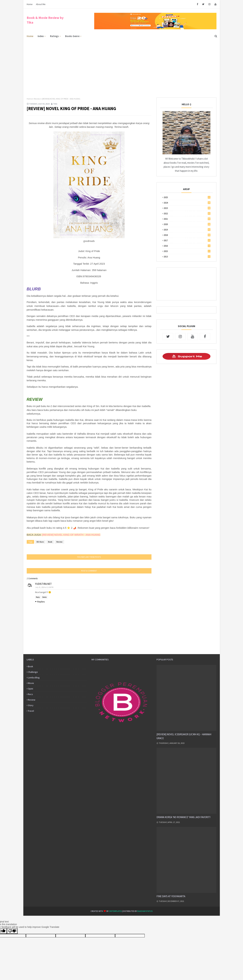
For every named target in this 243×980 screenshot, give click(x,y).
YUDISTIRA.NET (43, 584)
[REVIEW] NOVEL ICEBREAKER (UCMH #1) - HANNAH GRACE (184, 736)
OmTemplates (115, 911)
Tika (55, 104)
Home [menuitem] (30, 36)
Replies (41, 602)
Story (31, 705)
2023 (187, 208)
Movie (31, 683)
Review (37, 99)
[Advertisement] (122, 65)
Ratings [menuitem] (54, 36)
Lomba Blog (34, 678)
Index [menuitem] (41, 36)
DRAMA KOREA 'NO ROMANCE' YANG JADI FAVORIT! (183, 817)
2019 (187, 230)
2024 (187, 203)
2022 (187, 214)
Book (50, 542)
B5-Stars (40, 542)
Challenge (33, 672)
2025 (187, 197)
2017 (187, 240)
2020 (187, 224)
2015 (187, 251)
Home (30, 4)
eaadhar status (145, 911)
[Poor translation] (12, 931)
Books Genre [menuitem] (72, 36)
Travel (31, 711)
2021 (187, 219)
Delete (44, 597)
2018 (187, 235)
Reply (38, 597)
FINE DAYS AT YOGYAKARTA (171, 896)
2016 (187, 246)
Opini (30, 689)
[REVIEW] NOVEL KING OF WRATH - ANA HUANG (71, 535)
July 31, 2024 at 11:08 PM (44, 587)
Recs (30, 694)
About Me (41, 4)
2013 (187, 257)
